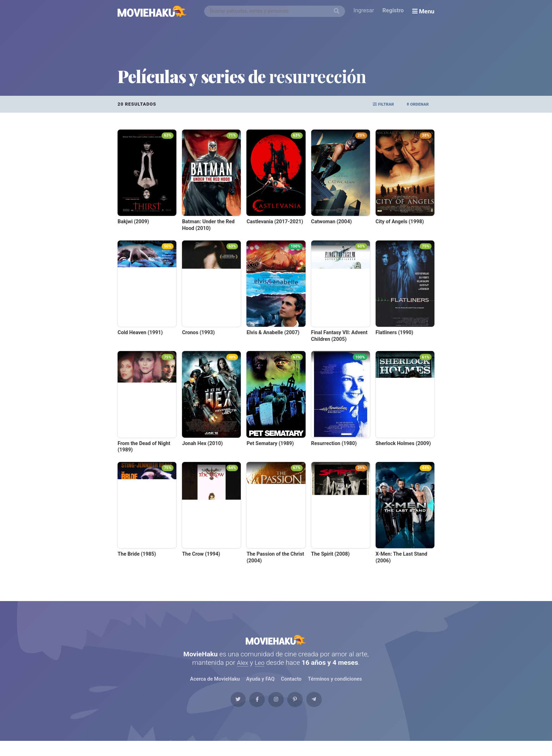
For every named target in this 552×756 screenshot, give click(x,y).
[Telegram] (329, 711)
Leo (260, 670)
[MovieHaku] (152, 11)
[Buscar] (338, 11)
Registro (395, 11)
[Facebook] (249, 711)
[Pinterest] (303, 711)
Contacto (291, 687)
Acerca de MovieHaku (215, 687)
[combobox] (276, 11)
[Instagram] (276, 711)
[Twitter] (223, 711)
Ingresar (365, 11)
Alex (242, 670)
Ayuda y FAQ (260, 687)
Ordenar (415, 104)
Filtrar (375, 104)
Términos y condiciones (335, 687)
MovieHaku (276, 643)
